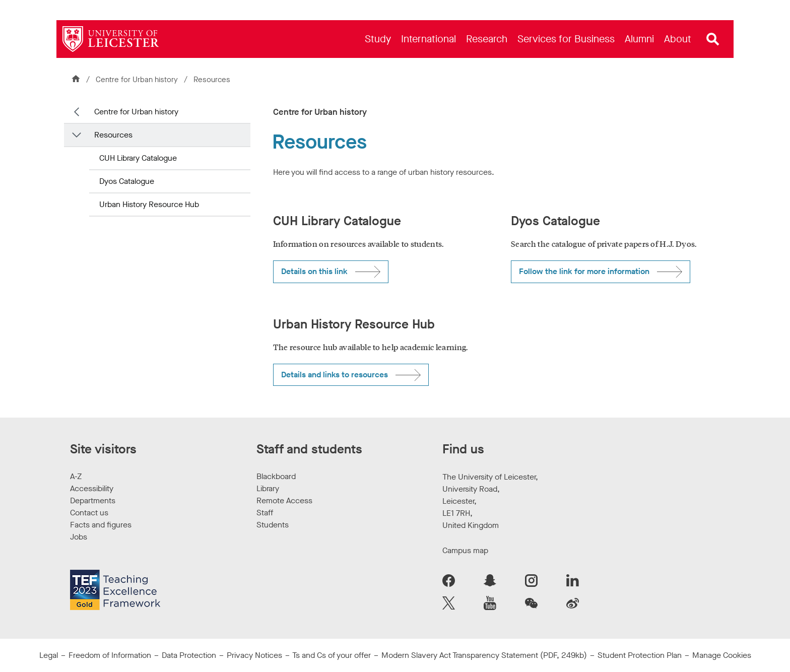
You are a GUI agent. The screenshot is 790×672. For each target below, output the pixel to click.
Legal (49, 655)
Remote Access (284, 500)
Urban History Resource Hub (149, 204)
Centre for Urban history (138, 80)
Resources (113, 135)
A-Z (76, 476)
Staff (265, 513)
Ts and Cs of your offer (332, 655)
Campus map (465, 550)
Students (273, 525)
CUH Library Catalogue (138, 158)
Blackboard (276, 476)
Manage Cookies (722, 655)
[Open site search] (713, 39)
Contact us (89, 513)
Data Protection (189, 655)
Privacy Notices (254, 655)
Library (268, 488)
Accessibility (92, 488)
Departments (93, 500)
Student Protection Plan (640, 655)
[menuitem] (378, 39)
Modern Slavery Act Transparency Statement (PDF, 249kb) (484, 655)
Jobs (79, 537)
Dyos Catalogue (127, 181)
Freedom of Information (110, 655)
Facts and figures (101, 525)
